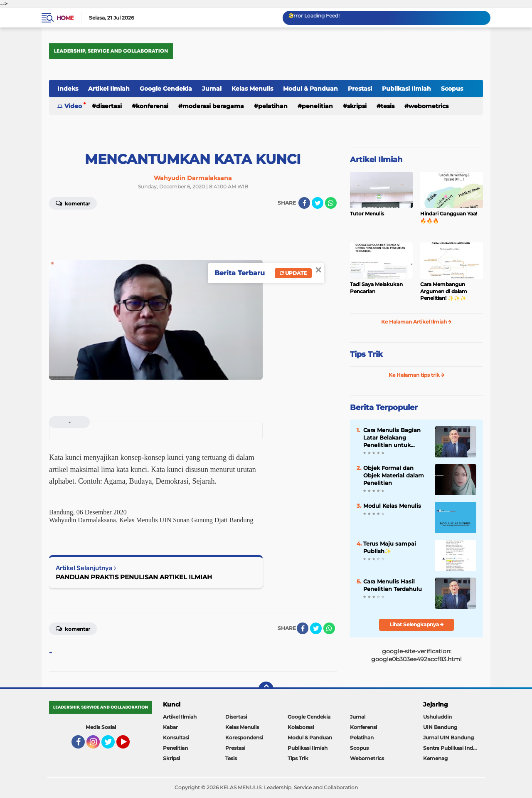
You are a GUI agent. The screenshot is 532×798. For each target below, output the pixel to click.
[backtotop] (266, 689)
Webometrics (429, 106)
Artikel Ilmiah (109, 89)
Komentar (73, 203)
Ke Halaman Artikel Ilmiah (416, 322)
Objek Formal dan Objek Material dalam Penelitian (394, 475)
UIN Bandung (440, 727)
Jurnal (212, 89)
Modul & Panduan (310, 89)
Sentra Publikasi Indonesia (453, 748)
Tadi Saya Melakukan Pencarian (376, 288)
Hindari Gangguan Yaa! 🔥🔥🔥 (449, 217)
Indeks (68, 89)
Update (293, 273)
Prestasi (360, 89)
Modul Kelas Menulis (392, 506)
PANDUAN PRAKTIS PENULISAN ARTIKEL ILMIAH (134, 577)
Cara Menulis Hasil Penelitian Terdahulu (393, 585)
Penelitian (317, 106)
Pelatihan (273, 106)
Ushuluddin (437, 717)
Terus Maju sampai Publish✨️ (390, 547)
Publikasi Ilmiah (406, 89)
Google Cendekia (166, 89)
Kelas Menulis (252, 89)
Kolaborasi (301, 727)
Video (73, 106)
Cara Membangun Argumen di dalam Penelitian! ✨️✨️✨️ (444, 291)
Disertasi (109, 106)
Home (65, 18)
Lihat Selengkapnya (417, 624)
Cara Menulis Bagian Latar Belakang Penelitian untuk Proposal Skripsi (392, 438)
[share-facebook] (304, 203)
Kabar (170, 727)
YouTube (129, 746)
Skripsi (357, 106)
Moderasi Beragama (213, 106)
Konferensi (152, 106)
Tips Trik (366, 354)
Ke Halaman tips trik (417, 375)
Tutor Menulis (367, 214)
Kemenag (435, 758)
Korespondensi (244, 737)
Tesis (388, 106)
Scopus (452, 89)
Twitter (112, 746)
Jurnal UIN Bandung (448, 737)
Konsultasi (176, 737)
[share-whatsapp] (331, 203)
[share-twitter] (318, 203)
